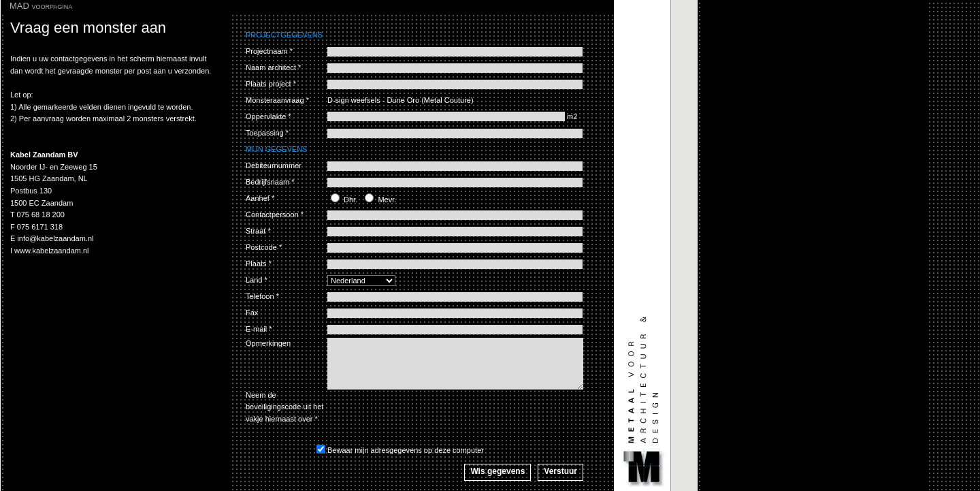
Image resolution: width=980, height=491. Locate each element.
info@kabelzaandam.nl (55, 238)
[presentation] (431, 416)
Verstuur (560, 471)
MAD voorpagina (41, 6)
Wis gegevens (497, 471)
